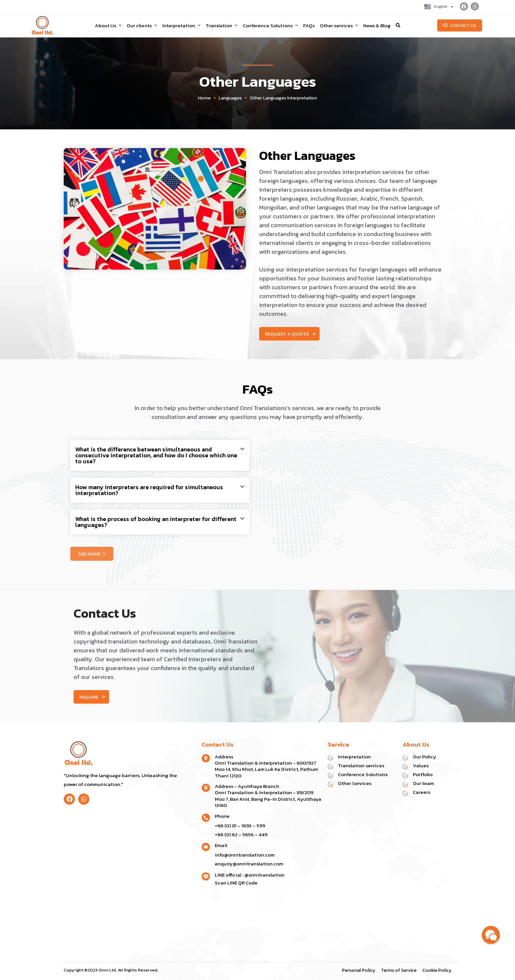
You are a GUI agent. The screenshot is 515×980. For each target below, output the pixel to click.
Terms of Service (399, 970)
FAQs (309, 25)
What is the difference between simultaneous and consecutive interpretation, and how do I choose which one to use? (156, 455)
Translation (222, 25)
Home (204, 98)
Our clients (142, 25)
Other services (339, 25)
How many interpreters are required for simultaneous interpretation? (149, 490)
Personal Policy (358, 970)
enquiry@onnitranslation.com (249, 864)
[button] (398, 25)
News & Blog (377, 25)
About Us (108, 25)
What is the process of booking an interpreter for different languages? (156, 522)
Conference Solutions (270, 25)
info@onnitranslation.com (245, 855)
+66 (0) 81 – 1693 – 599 (240, 826)
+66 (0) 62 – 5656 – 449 (241, 834)
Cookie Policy (437, 970)
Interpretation (181, 25)
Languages (230, 98)
